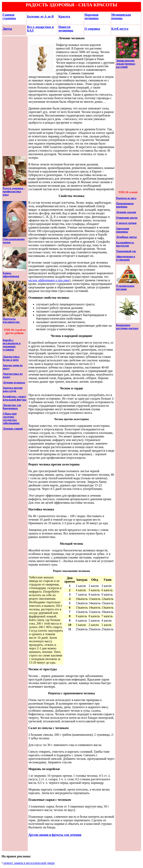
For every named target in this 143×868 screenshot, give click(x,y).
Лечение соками (126, 212)
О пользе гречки (126, 223)
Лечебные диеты (126, 237)
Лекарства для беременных (12, 407)
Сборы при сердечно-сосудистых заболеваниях (11, 418)
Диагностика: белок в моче (11, 358)
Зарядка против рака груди (13, 389)
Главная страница (9, 16)
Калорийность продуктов (125, 244)
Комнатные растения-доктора (127, 327)
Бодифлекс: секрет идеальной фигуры (15, 398)
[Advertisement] (15, 96)
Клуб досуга (120, 29)
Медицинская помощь (121, 16)
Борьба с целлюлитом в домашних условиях (12, 345)
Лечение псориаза (14, 383)
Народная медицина (92, 16)
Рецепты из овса (126, 198)
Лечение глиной (13, 429)
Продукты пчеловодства (11, 320)
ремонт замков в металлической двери (29, 863)
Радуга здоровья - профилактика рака (14, 192)
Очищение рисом (127, 218)
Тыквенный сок (126, 251)
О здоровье (92, 29)
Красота (64, 16)
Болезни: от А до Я (40, 16)
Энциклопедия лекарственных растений (126, 64)
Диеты (7, 29)
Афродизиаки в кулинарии (126, 258)
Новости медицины (66, 29)
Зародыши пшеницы (123, 230)
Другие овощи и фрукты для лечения (55, 835)
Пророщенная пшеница (125, 205)
